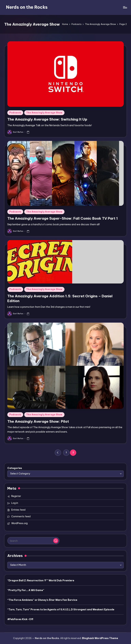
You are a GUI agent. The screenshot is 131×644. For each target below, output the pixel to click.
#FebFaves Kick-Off (20, 619)
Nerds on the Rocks (27, 7)
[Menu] (125, 7)
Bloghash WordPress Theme (100, 638)
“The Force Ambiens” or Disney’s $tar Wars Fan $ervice (42, 600)
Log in (15, 503)
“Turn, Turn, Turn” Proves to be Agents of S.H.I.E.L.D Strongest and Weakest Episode (61, 610)
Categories (15, 468)
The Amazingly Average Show (44, 113)
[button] (58, 453)
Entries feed (18, 510)
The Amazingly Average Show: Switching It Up (47, 119)
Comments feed (21, 516)
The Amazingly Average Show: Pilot (38, 421)
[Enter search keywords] (33, 541)
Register (16, 496)
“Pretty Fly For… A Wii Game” (26, 590)
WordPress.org (19, 523)
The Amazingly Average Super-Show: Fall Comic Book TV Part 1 (63, 218)
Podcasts (15, 113)
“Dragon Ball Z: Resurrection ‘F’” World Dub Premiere (41, 580)
